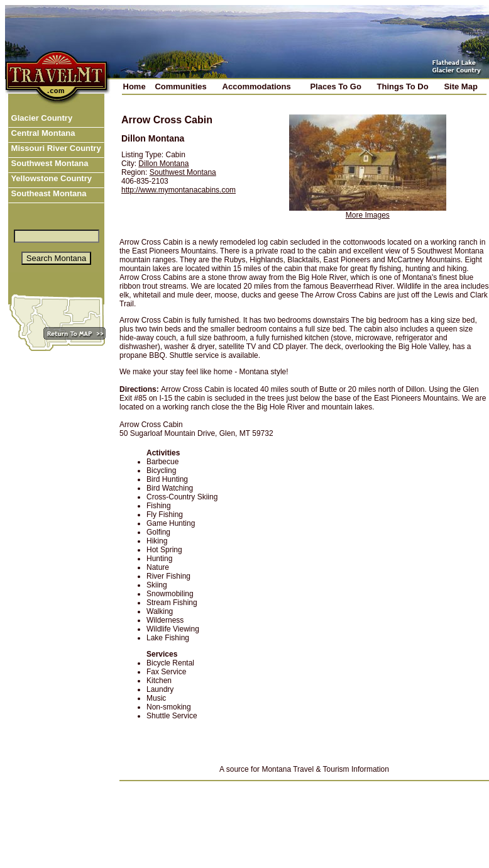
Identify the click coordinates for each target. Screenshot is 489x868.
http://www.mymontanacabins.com (179, 190)
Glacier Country (41, 118)
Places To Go (335, 86)
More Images (368, 215)
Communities (180, 86)
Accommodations (257, 86)
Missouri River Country (55, 148)
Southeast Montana (48, 193)
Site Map (460, 86)
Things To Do (403, 86)
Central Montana (42, 133)
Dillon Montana (163, 164)
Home (135, 86)
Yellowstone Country (50, 178)
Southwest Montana (48, 163)
